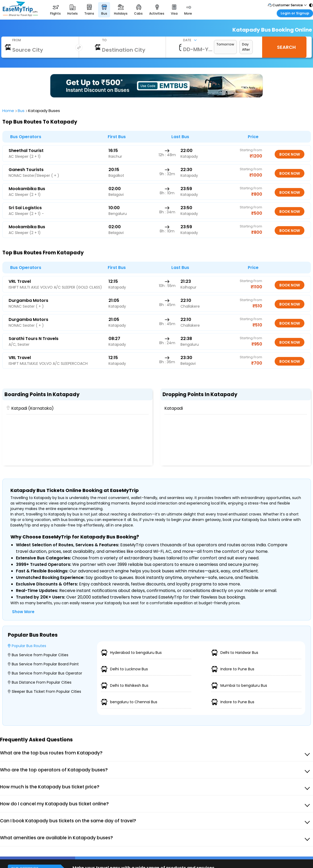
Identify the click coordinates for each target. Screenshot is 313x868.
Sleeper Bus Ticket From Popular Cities (44, 691)
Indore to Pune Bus (233, 669)
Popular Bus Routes (27, 646)
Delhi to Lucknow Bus (124, 669)
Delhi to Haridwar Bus (235, 653)
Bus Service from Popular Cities (38, 655)
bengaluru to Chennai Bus (129, 702)
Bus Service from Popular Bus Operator (45, 673)
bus (22, 111)
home (9, 111)
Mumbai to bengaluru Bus (239, 686)
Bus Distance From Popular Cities (40, 682)
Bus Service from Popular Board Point (43, 664)
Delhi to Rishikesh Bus (125, 686)
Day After (246, 47)
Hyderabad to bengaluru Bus (131, 653)
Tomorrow (225, 44)
